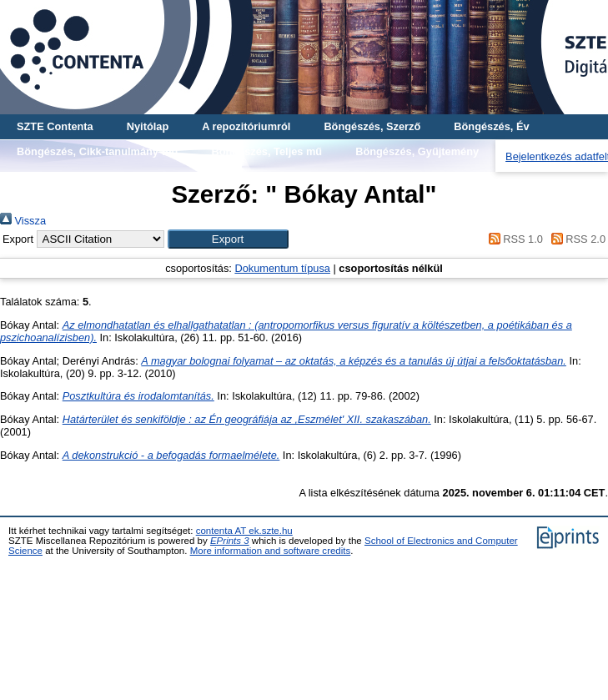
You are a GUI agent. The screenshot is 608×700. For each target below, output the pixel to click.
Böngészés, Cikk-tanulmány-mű (97, 151)
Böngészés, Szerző (372, 126)
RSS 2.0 (575, 239)
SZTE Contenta (55, 126)
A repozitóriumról (246, 126)
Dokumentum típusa (282, 268)
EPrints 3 (230, 541)
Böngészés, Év (491, 126)
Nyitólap (148, 126)
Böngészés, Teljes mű (266, 151)
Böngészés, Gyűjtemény (417, 151)
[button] (228, 239)
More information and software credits (271, 551)
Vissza (23, 221)
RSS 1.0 (513, 239)
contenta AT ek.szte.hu (244, 531)
